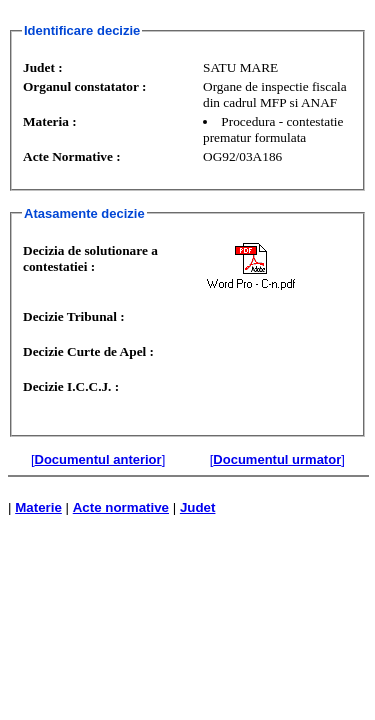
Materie (38, 507)
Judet (198, 507)
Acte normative (121, 507)
